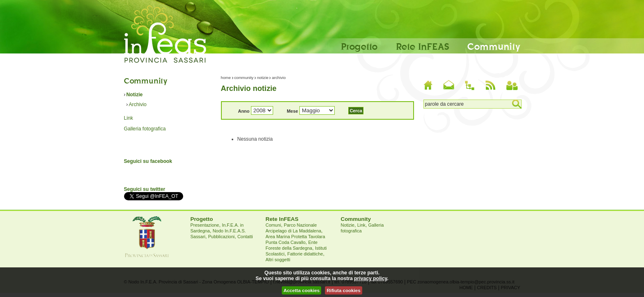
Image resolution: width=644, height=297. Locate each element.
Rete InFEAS (422, 46)
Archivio (138, 104)
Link (129, 118)
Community (494, 46)
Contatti (245, 237)
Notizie (135, 95)
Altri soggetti (278, 260)
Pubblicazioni (221, 237)
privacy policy (370, 278)
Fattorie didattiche (305, 254)
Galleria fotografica (145, 129)
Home (226, 78)
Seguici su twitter (145, 189)
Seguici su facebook (148, 161)
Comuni (274, 225)
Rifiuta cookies (343, 290)
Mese (292, 111)
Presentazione (205, 225)
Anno (244, 111)
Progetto (359, 46)
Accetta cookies (301, 290)
